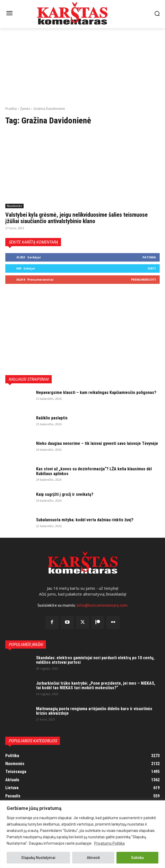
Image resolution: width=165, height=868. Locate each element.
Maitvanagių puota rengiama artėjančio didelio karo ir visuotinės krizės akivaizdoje (94, 711)
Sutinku (137, 858)
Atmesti (93, 858)
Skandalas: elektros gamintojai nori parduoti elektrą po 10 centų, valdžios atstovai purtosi (95, 660)
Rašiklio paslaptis (52, 418)
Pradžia (11, 109)
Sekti (152, 268)
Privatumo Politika (109, 843)
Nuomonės (14, 206)
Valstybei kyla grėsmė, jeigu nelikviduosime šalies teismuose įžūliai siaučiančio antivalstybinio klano (77, 218)
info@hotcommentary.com (102, 605)
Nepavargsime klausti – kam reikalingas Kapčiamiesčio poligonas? (96, 392)
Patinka (149, 257)
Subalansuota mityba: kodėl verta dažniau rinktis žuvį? (85, 520)
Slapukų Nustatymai (38, 858)
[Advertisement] (82, 67)
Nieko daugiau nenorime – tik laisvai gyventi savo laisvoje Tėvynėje (97, 443)
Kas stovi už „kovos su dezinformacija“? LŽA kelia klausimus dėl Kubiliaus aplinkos (94, 471)
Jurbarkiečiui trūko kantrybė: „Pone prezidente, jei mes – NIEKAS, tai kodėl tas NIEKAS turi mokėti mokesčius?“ (96, 686)
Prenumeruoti (144, 279)
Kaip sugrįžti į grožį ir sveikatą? (65, 494)
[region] (82, 834)
